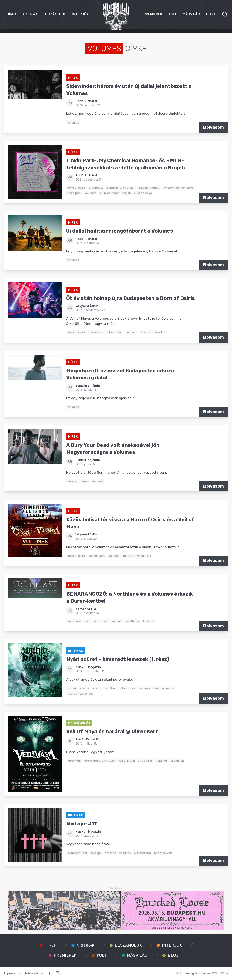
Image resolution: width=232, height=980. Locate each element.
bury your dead (78, 481)
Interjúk (80, 14)
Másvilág (191, 14)
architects (96, 188)
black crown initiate (154, 332)
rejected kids (163, 853)
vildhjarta (177, 761)
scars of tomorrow (80, 693)
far (85, 853)
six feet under (109, 193)
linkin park (74, 193)
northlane (133, 621)
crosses (110, 853)
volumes (73, 122)
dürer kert (96, 332)
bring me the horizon (121, 188)
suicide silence (149, 188)
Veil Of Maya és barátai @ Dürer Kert (112, 731)
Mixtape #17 (82, 824)
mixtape (96, 853)
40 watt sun (142, 853)
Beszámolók (55, 14)
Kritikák (30, 14)
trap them (110, 688)
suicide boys (143, 193)
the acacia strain (96, 621)
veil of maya (114, 332)
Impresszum (13, 973)
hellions (149, 621)
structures (128, 688)
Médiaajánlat (34, 973)
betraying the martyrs (100, 761)
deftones (74, 853)
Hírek (11, 14)
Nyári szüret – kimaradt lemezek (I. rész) (118, 659)
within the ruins (78, 688)
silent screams (163, 688)
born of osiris (76, 188)
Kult (172, 14)
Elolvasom (213, 127)
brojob (126, 193)
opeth (96, 688)
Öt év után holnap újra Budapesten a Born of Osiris (130, 298)
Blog (211, 14)
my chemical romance (178, 188)
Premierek (153, 14)
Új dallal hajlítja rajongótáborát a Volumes (120, 231)
